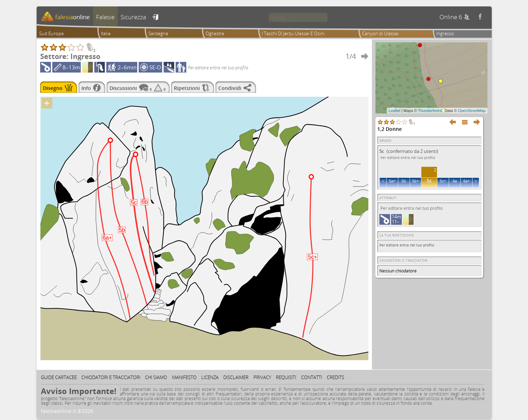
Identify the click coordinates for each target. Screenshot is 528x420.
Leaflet (394, 111)
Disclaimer (236, 377)
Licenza (210, 377)
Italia (106, 33)
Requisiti (286, 377)
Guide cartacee (59, 377)
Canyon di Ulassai (380, 33)
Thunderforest (430, 111)
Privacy (262, 377)
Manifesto (184, 377)
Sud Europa (51, 33)
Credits (335, 377)
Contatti (312, 377)
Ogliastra (215, 33)
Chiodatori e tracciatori (111, 377)
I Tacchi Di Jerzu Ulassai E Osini (293, 33)
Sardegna (158, 33)
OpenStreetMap (472, 111)
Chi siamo (156, 377)
